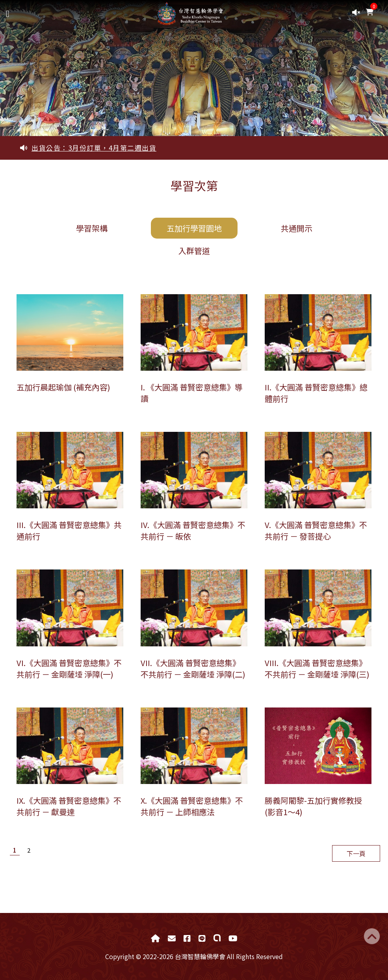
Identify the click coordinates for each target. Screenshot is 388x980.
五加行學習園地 (194, 228)
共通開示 (297, 228)
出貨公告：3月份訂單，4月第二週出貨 (94, 148)
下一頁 (356, 853)
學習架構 (92, 228)
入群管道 (194, 251)
